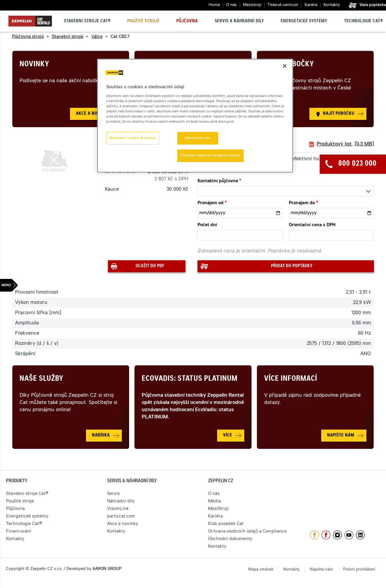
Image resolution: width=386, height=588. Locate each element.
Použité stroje (144, 21)
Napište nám (321, 570)
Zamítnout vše (198, 138)
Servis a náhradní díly (239, 21)
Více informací (291, 379)
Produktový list (345, 144)
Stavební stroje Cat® (87, 21)
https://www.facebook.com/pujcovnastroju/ (326, 535)
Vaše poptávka (373, 5)
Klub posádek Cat (226, 524)
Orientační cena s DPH (312, 225)
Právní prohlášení (359, 570)
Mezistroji (252, 5)
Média (214, 502)
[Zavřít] (285, 66)
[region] (195, 116)
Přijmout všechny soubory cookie (210, 156)
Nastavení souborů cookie (133, 138)
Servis (113, 494)
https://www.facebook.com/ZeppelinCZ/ (315, 535)
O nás (231, 5)
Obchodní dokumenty (230, 539)
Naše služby (41, 379)
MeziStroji (218, 509)
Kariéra (311, 5)
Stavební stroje (68, 37)
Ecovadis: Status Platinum (190, 379)
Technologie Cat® (364, 21)
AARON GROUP (107, 569)
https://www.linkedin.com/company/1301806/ (360, 535)
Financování (19, 532)
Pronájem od (210, 203)
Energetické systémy (304, 21)
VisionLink (118, 509)
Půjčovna (187, 21)
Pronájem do (302, 203)
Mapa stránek (261, 570)
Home (214, 5)
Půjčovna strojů (28, 37)
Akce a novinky (123, 524)
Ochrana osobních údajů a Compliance (247, 532)
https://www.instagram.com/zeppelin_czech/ (337, 535)
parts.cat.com (121, 517)
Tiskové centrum (283, 5)
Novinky (34, 65)
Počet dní (207, 225)
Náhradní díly (121, 502)
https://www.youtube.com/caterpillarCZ (349, 535)
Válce (97, 37)
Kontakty (332, 5)
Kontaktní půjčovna (218, 181)
